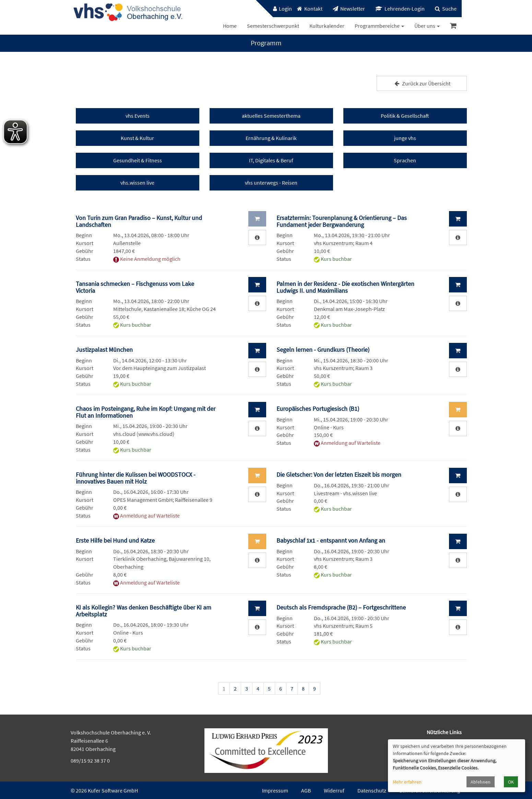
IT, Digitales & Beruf (271, 160)
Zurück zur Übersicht (422, 83)
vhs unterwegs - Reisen (271, 183)
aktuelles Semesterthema (271, 116)
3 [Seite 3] (247, 688)
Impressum (275, 790)
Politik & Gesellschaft (405, 116)
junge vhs (405, 138)
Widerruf (334, 790)
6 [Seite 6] (281, 688)
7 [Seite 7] (292, 688)
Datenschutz (372, 790)
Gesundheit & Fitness (138, 160)
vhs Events (138, 116)
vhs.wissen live (137, 183)
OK (511, 782)
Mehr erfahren (407, 782)
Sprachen (405, 160)
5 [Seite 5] (269, 688)
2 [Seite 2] (235, 688)
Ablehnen (481, 782)
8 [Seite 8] (303, 688)
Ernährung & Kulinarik (271, 138)
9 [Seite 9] (315, 688)
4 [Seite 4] (258, 688)
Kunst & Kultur (137, 138)
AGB (306, 790)
